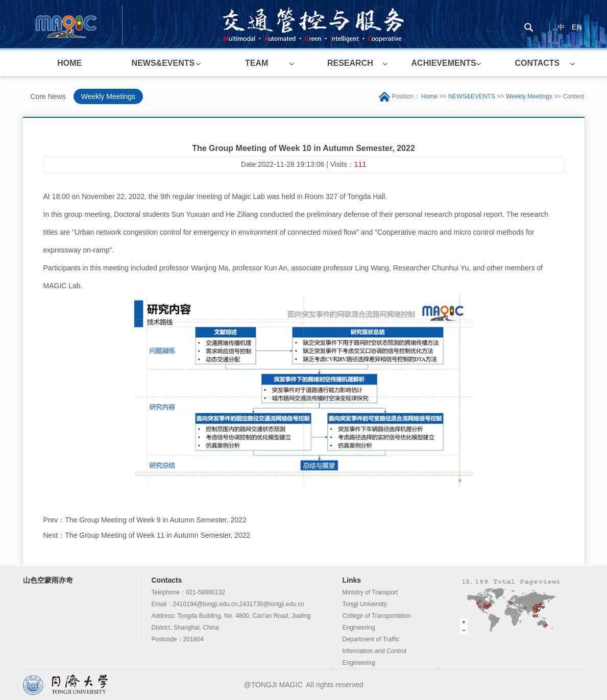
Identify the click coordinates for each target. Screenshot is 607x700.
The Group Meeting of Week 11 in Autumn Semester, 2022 (157, 535)
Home (429, 96)
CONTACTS (538, 63)
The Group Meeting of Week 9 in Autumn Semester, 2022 (155, 520)
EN (577, 27)
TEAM (257, 63)
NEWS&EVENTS (163, 63)
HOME (69, 63)
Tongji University (365, 604)
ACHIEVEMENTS (444, 63)
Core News (48, 96)
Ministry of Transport (370, 592)
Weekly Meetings (108, 96)
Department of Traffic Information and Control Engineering (374, 651)
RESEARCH (350, 63)
